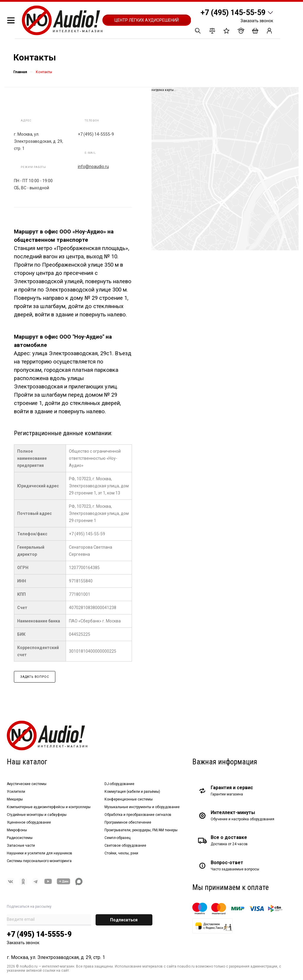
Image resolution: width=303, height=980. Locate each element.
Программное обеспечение (128, 822)
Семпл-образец (117, 838)
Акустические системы (27, 784)
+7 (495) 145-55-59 (233, 13)
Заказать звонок (257, 21)
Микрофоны (17, 830)
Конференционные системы (129, 799)
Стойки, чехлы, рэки (121, 853)
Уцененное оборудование (29, 822)
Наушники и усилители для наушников (40, 853)
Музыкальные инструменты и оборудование (142, 807)
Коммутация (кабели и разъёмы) (132, 792)
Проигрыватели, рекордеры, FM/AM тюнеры (141, 830)
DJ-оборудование (119, 784)
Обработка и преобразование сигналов (138, 815)
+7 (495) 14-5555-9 (39, 934)
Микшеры (15, 799)
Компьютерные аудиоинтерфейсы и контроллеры (49, 807)
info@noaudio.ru (93, 166)
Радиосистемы (20, 838)
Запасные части (21, 846)
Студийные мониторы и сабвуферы (37, 815)
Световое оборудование (125, 846)
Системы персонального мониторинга (39, 861)
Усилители (16, 792)
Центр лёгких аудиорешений (147, 20)
